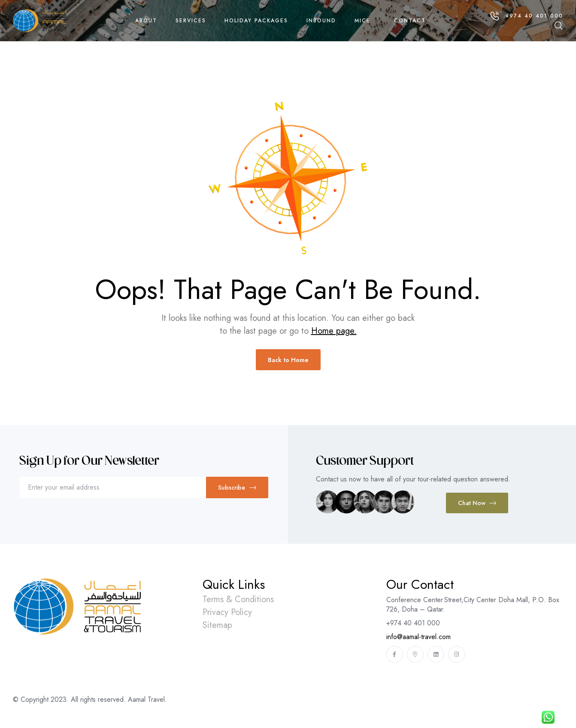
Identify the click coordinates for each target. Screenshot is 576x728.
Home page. (334, 331)
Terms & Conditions (238, 599)
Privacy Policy (227, 612)
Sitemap (217, 625)
